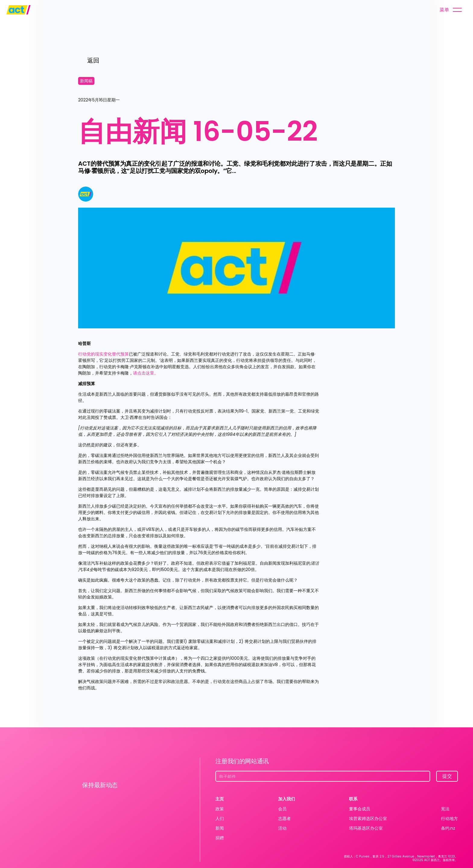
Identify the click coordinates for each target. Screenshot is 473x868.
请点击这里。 (146, 373)
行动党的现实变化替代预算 (103, 354)
